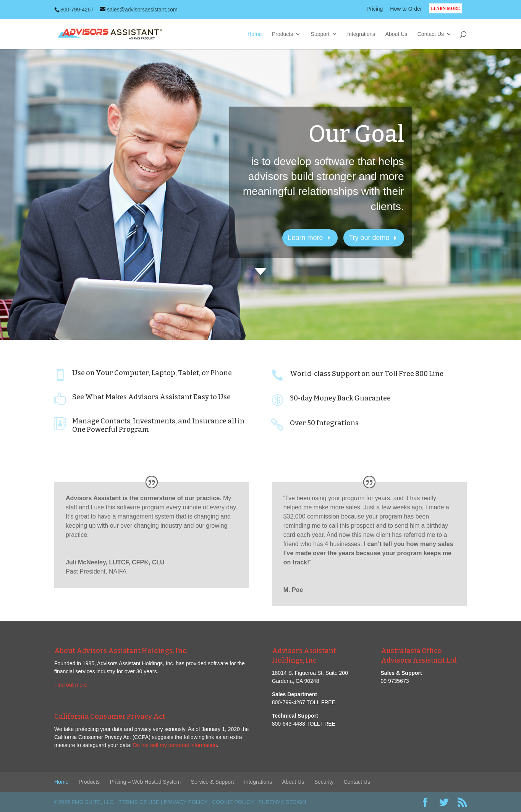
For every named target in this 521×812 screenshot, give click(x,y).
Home (255, 34)
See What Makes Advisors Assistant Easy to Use (151, 397)
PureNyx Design (282, 802)
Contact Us (431, 34)
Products (282, 34)
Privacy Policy (186, 802)
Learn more (306, 238)
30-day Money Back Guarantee (340, 398)
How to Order (406, 9)
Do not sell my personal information (175, 745)
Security (324, 782)
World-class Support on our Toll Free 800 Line (367, 374)
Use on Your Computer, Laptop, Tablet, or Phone (152, 373)
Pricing (375, 9)
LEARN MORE (448, 13)
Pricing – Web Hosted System (146, 782)
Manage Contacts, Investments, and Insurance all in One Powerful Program (158, 425)
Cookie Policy (233, 802)
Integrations (361, 34)
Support (320, 34)
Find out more (71, 685)
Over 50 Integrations (324, 423)
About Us (396, 34)
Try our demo (369, 238)
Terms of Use (139, 802)
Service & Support (213, 782)
